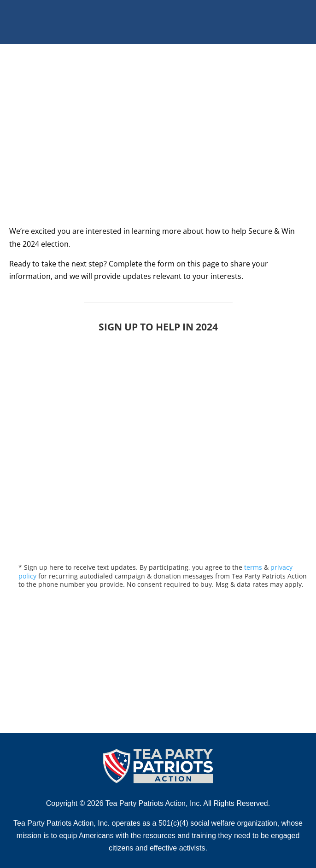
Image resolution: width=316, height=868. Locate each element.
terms (253, 567)
